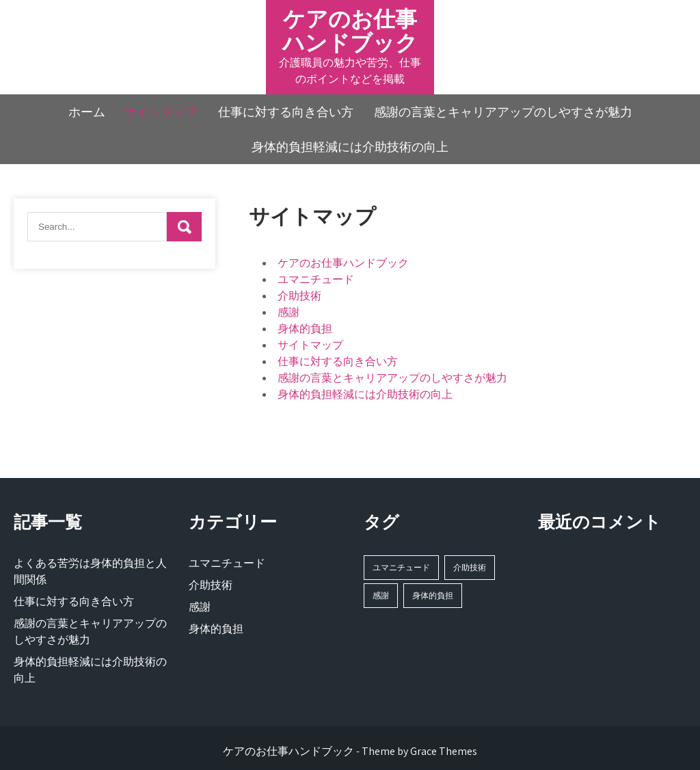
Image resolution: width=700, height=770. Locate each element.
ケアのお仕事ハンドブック (350, 30)
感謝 (288, 312)
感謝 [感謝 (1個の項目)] (381, 595)
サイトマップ (161, 112)
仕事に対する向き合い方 (286, 112)
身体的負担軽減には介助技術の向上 (350, 147)
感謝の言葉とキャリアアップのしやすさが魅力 (503, 112)
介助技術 (299, 296)
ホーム (87, 112)
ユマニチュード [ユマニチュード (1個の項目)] (401, 567)
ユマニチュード (316, 279)
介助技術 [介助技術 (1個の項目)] (470, 567)
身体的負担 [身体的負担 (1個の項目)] (433, 595)
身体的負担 (305, 329)
